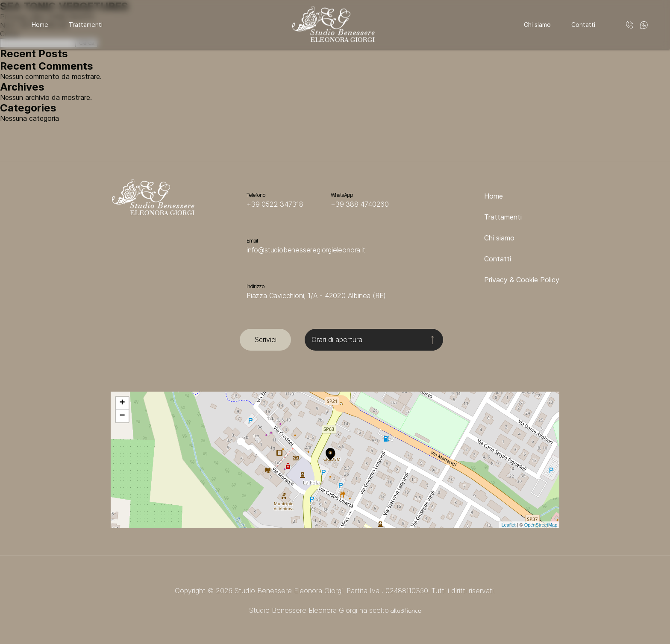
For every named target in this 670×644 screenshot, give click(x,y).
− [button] (122, 416)
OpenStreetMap (541, 525)
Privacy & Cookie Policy (522, 280)
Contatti (583, 25)
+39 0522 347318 (275, 204)
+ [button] (122, 403)
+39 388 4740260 (360, 204)
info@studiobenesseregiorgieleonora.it (306, 250)
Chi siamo (537, 25)
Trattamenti (86, 25)
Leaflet (508, 525)
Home (40, 25)
